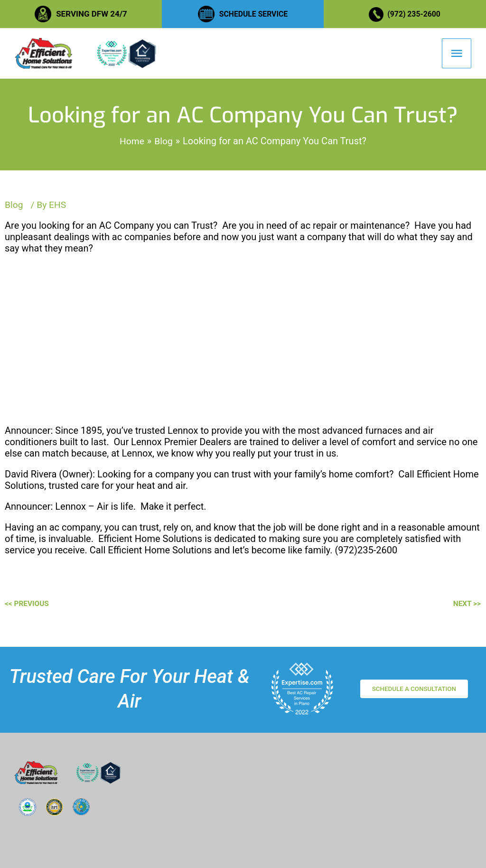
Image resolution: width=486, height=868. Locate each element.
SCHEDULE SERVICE (253, 14)
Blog (14, 213)
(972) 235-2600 (415, 14)
